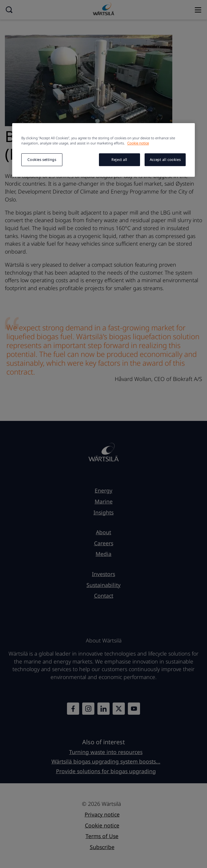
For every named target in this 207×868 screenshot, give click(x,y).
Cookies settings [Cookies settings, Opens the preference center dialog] (42, 160)
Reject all (119, 160)
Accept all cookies (165, 160)
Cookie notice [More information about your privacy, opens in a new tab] (138, 143)
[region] (103, 150)
